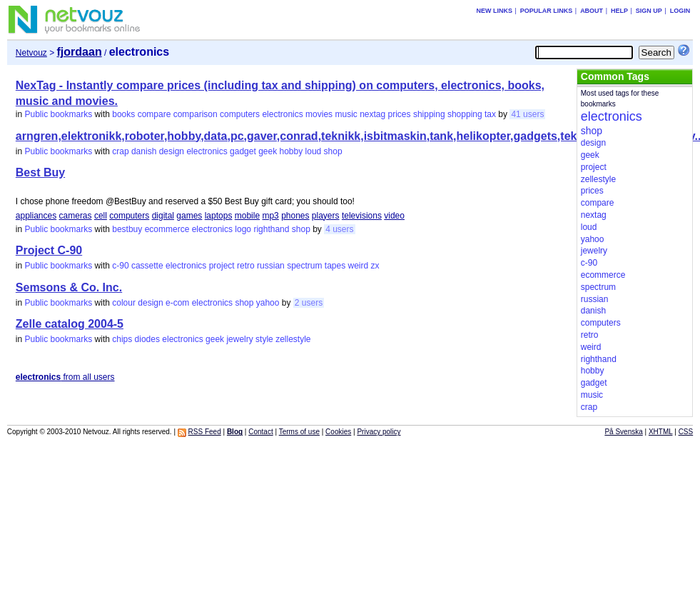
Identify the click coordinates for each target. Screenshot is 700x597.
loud (314, 151)
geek (268, 151)
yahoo (268, 303)
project (222, 266)
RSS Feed (205, 432)
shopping (465, 114)
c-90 (120, 266)
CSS (686, 432)
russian (271, 266)
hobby (291, 151)
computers (240, 114)
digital (163, 216)
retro (246, 266)
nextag (372, 114)
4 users (339, 229)
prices (400, 114)
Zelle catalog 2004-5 (70, 324)
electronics (282, 114)
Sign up (649, 11)
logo (243, 229)
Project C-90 (49, 250)
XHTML (661, 432)
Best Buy (40, 172)
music (346, 114)
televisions (362, 216)
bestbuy (127, 229)
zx (375, 266)
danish (144, 151)
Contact (260, 432)
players (326, 216)
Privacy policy (379, 432)
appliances (36, 216)
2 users (309, 303)
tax (490, 114)
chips (122, 339)
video (394, 216)
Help (619, 11)
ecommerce (167, 229)
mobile (247, 216)
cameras (76, 216)
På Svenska (623, 432)
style (264, 339)
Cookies (338, 432)
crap (120, 151)
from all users (65, 377)
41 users (527, 114)
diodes (147, 339)
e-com (177, 303)
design (172, 151)
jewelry (239, 339)
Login (680, 11)
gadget (243, 151)
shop (333, 151)
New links (494, 11)
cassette (147, 266)
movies (319, 114)
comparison (196, 114)
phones (295, 216)
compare (154, 114)
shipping (429, 114)
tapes (335, 266)
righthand (271, 229)
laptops (219, 216)
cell (101, 216)
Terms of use (299, 432)
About (592, 11)
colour (124, 303)
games (189, 216)
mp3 (270, 216)
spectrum (304, 266)
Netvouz (31, 53)
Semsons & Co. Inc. (69, 287)
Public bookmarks (59, 114)
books (123, 114)
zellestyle (293, 339)
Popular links (547, 11)
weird (359, 266)
